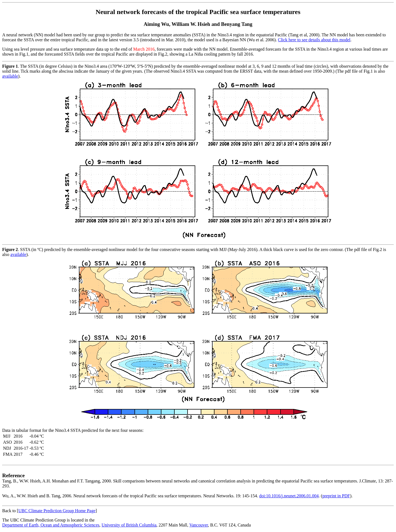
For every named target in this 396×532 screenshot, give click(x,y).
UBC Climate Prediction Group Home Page (57, 511)
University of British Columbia (129, 525)
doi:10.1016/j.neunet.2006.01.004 (289, 496)
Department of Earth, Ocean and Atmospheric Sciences (51, 525)
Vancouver (199, 525)
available (10, 76)
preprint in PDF (336, 496)
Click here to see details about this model (314, 40)
